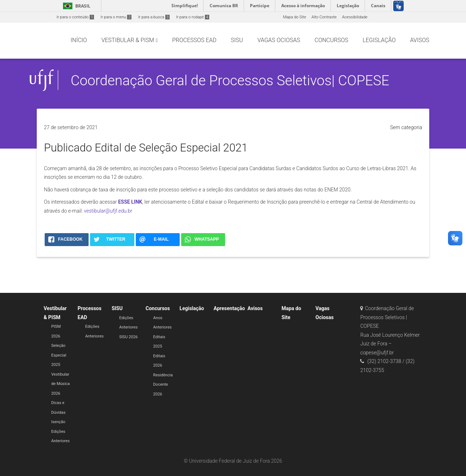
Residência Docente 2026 (163, 385)
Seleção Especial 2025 (59, 355)
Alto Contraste (324, 17)
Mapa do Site (295, 17)
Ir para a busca (154, 17)
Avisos (255, 308)
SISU (117, 308)
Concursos (158, 308)
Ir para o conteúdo (75, 17)
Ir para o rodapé (193, 17)
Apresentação (229, 308)
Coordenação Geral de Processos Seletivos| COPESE (230, 80)
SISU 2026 (129, 337)
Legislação (192, 308)
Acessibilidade (355, 17)
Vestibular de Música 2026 (60, 384)
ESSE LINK (130, 202)
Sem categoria (406, 127)
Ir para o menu (116, 17)
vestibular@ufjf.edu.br (108, 211)
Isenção (58, 422)
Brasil (75, 6)
